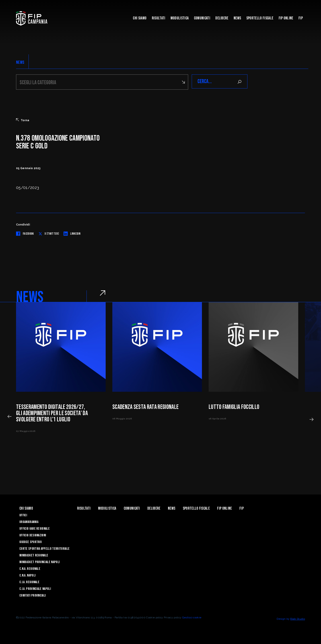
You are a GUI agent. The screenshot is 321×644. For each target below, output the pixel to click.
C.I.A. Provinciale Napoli (35, 588)
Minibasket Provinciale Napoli (39, 561)
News (237, 18)
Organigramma (29, 521)
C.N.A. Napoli (27, 575)
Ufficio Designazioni (33, 535)
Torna (23, 119)
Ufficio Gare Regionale (35, 528)
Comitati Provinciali (33, 595)
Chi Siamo (140, 18)
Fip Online (286, 18)
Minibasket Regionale (34, 555)
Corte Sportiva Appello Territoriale (44, 548)
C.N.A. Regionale (30, 568)
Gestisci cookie (192, 617)
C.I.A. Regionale (29, 581)
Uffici (23, 515)
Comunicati (202, 18)
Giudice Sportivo (31, 541)
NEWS (20, 62)
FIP (301, 18)
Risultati (159, 18)
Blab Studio (298, 618)
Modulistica (180, 18)
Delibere (222, 18)
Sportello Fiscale (260, 18)
